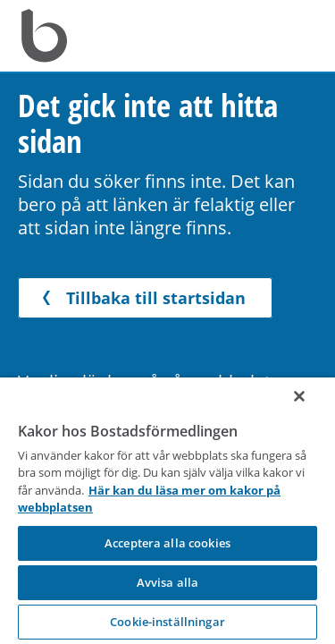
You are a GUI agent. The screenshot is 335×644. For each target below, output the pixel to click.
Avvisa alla (167, 582)
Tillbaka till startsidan (141, 298)
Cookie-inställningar (167, 622)
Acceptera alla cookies (167, 543)
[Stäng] (312, 411)
